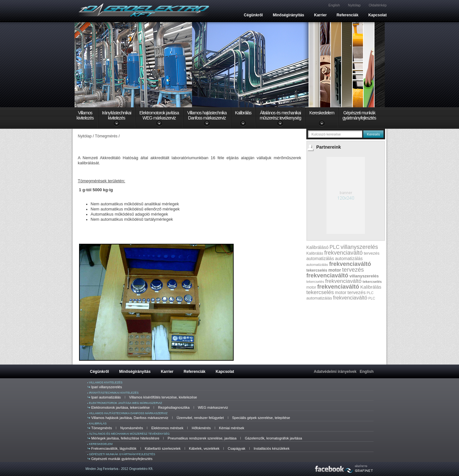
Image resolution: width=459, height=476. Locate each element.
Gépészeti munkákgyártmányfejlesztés (359, 115)
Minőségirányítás (288, 15)
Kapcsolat (378, 15)
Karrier (320, 15)
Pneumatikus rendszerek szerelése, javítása (202, 438)
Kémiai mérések (232, 428)
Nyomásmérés (132, 428)
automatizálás (320, 259)
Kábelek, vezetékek (204, 448)
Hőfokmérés (201, 428)
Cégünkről (253, 15)
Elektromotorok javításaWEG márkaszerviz (159, 115)
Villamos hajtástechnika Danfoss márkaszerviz (128, 413)
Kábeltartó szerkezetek (163, 448)
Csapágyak (237, 448)
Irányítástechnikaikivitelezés (117, 115)
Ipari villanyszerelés (107, 387)
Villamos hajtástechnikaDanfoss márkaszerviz (207, 115)
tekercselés (317, 270)
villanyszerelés (359, 247)
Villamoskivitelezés (85, 115)
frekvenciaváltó (343, 253)
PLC (335, 247)
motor (335, 270)
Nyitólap (354, 5)
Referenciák (348, 15)
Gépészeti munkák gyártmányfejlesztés (122, 454)
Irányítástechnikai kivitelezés (114, 393)
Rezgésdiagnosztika (174, 407)
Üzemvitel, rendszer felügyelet (200, 418)
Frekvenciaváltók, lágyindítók (114, 448)
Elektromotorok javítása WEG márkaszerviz (126, 403)
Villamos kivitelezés (106, 382)
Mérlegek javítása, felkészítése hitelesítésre (125, 438)
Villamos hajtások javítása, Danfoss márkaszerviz (130, 418)
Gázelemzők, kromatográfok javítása (274, 438)
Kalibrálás (243, 113)
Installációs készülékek (272, 448)
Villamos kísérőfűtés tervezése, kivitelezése (163, 397)
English (334, 5)
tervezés (371, 253)
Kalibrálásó (317, 247)
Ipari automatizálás (106, 397)
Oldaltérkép (378, 5)
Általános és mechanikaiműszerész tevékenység (280, 115)
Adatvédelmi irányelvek (335, 372)
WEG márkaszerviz (213, 407)
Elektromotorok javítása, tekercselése (121, 407)
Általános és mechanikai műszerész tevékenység (129, 434)
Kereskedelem (322, 113)
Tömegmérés (102, 428)
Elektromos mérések (167, 428)
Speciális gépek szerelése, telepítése (261, 418)
